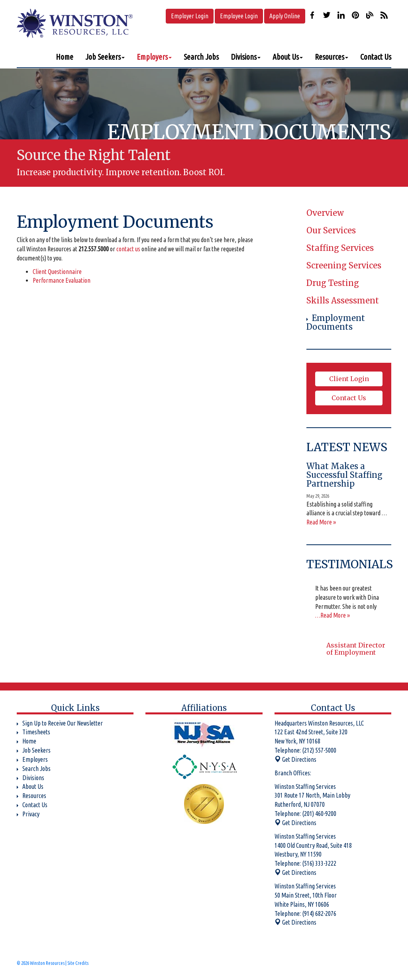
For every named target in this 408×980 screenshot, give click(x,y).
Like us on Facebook (312, 15)
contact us (128, 249)
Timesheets (36, 732)
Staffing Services (340, 248)
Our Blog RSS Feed (384, 15)
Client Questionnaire (57, 272)
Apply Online (285, 16)
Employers (154, 57)
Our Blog (370, 15)
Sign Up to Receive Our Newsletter (63, 723)
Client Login (349, 379)
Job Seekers (105, 57)
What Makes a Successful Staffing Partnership (344, 475)
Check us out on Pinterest (355, 15)
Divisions (246, 57)
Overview (325, 213)
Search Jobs (201, 57)
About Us (288, 57)
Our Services (331, 230)
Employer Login (190, 16)
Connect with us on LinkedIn (341, 15)
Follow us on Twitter (327, 15)
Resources (331, 57)
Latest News (347, 447)
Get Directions (295, 759)
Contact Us (376, 57)
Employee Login (239, 16)
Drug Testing (333, 283)
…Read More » (332, 615)
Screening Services (344, 265)
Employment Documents (336, 322)
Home (65, 57)
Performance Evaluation (62, 280)
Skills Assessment (343, 300)
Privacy (31, 814)
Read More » (321, 522)
